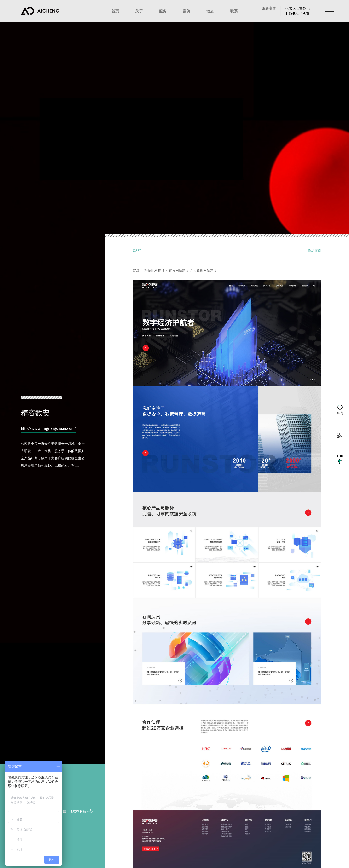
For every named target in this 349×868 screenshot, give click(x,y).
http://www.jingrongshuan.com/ (48, 428)
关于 (139, 11)
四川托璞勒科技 (78, 795)
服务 (163, 11)
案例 (186, 11)
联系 (234, 11)
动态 (210, 11)
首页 (115, 11)
